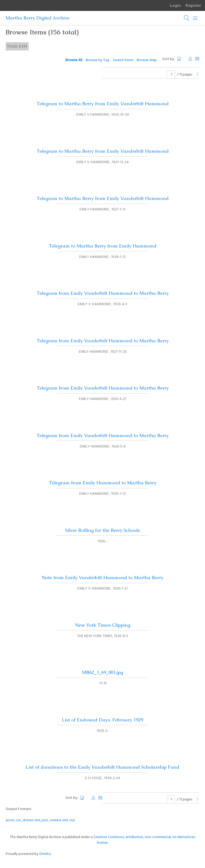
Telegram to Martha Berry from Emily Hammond (103, 246)
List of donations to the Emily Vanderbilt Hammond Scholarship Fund (102, 767)
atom (10, 820)
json (45, 820)
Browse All (74, 60)
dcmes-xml (31, 820)
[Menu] (195, 18)
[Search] (187, 18)
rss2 (72, 820)
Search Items (123, 60)
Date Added (197, 59)
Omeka (45, 854)
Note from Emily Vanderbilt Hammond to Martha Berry (102, 578)
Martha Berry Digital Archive (38, 18)
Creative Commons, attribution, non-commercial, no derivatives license (144, 840)
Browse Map (147, 60)
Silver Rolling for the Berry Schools (102, 530)
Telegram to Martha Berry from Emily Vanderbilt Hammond (103, 104)
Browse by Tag (97, 60)
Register (193, 5)
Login (175, 5)
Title (181, 59)
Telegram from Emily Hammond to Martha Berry (103, 483)
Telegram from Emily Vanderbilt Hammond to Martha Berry (103, 293)
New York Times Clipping (103, 625)
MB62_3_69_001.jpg (102, 672)
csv (19, 820)
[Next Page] (198, 75)
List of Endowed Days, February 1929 (102, 720)
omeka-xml (59, 820)
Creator (190, 59)
